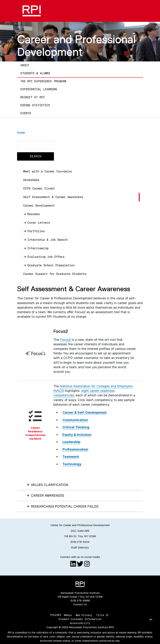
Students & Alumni (35, 73)
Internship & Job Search (47, 240)
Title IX (102, 615)
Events (26, 113)
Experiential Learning (39, 89)
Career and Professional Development (76, 46)
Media (68, 615)
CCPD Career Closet (39, 188)
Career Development (39, 206)
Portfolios (36, 231)
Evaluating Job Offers (46, 257)
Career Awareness (45, 495)
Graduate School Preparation (51, 265)
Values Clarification (48, 485)
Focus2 (66, 340)
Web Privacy (84, 615)
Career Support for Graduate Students (55, 274)
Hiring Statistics (35, 105)
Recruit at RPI (33, 97)
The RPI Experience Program (43, 81)
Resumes (34, 214)
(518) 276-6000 (80, 601)
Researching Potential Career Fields (63, 506)
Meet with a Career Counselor (48, 171)
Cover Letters (39, 223)
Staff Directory (80, 548)
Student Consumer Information (80, 619)
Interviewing (38, 248)
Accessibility (80, 623)
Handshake (31, 180)
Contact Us (80, 604)
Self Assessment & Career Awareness (53, 197)
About (25, 65)
